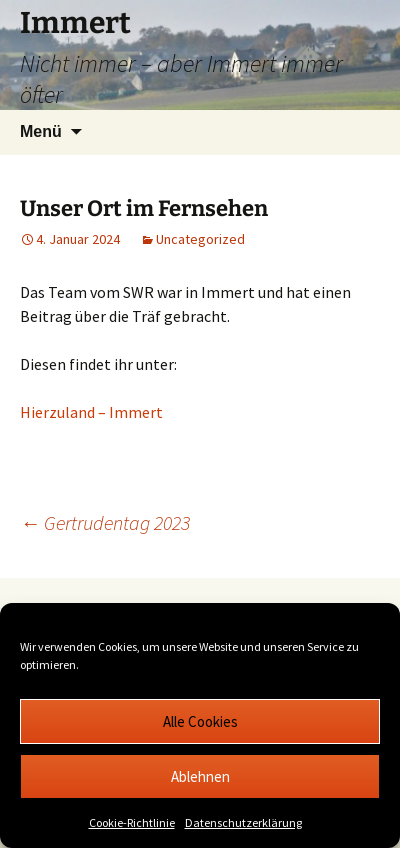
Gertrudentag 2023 (105, 522)
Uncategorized (200, 239)
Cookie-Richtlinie (132, 822)
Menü (41, 131)
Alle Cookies (200, 721)
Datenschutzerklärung (243, 822)
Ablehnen (200, 776)
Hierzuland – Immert (91, 412)
